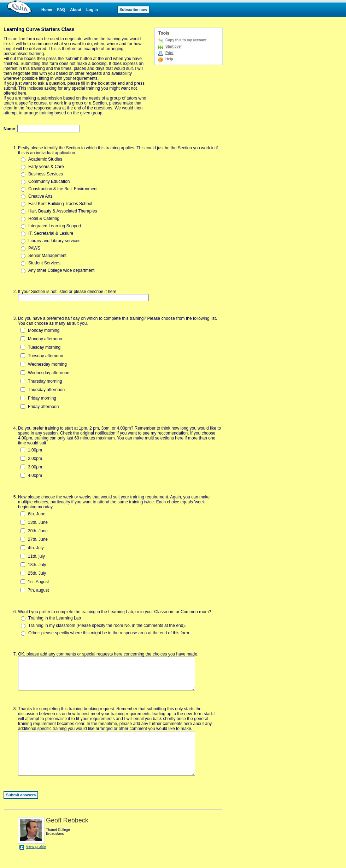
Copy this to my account (186, 40)
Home (47, 10)
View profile (36, 861)
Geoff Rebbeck (67, 835)
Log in (92, 10)
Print (169, 53)
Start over (174, 46)
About (76, 10)
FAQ (61, 10)
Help (169, 59)
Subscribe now (133, 10)
